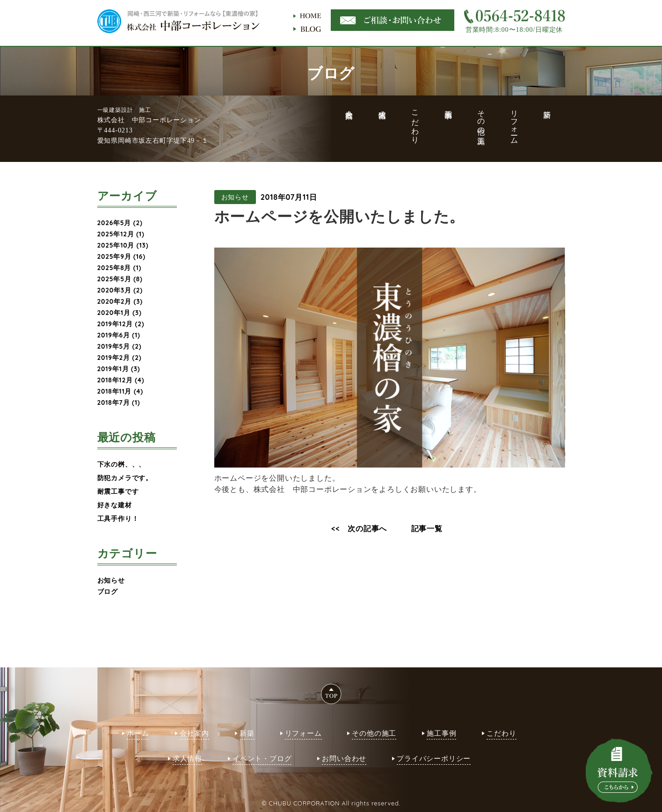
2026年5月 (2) (120, 223)
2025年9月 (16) (121, 256)
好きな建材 (115, 505)
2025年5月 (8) (120, 279)
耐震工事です (118, 491)
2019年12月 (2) (121, 324)
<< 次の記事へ (359, 528)
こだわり (501, 733)
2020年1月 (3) (120, 312)
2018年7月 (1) (119, 402)
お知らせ (111, 580)
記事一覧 (427, 528)
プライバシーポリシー (434, 758)
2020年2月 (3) (120, 301)
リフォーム (303, 733)
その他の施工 (374, 733)
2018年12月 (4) (121, 380)
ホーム (138, 733)
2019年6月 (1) (119, 335)
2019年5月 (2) (120, 346)
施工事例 (441, 733)
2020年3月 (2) (120, 290)
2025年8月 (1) (120, 267)
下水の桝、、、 (122, 464)
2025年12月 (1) (121, 234)
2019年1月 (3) (119, 369)
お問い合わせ (344, 758)
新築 (247, 733)
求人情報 (187, 758)
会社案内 (194, 733)
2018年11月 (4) (120, 391)
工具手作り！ (118, 518)
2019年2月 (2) (120, 357)
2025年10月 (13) (123, 245)
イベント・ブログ (262, 758)
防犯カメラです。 (125, 478)
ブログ (108, 591)
